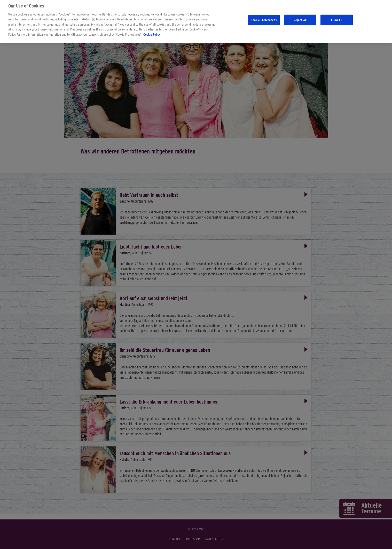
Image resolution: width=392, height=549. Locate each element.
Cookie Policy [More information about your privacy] (152, 33)
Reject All (300, 18)
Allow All (336, 18)
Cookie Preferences (264, 18)
